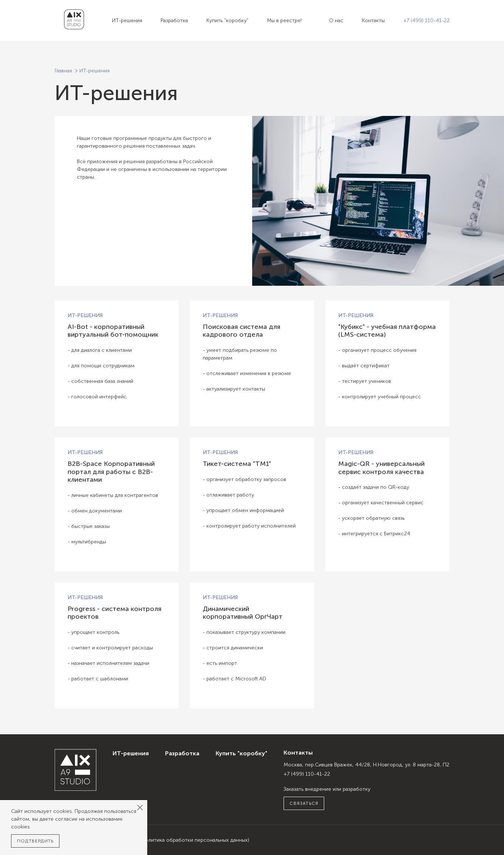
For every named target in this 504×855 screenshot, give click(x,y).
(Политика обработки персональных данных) (195, 840)
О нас (336, 20)
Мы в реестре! (284, 20)
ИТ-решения (127, 20)
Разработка (174, 20)
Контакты (373, 20)
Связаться (304, 803)
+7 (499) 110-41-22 (426, 20)
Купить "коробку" (227, 20)
